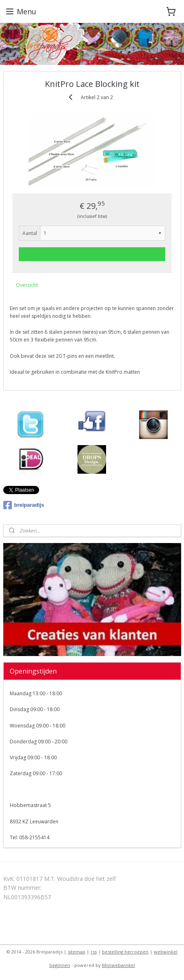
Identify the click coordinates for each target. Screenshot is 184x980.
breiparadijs (24, 505)
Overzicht (27, 285)
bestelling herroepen (125, 952)
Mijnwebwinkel (119, 965)
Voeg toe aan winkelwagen (92, 254)
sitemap (76, 952)
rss (94, 952)
